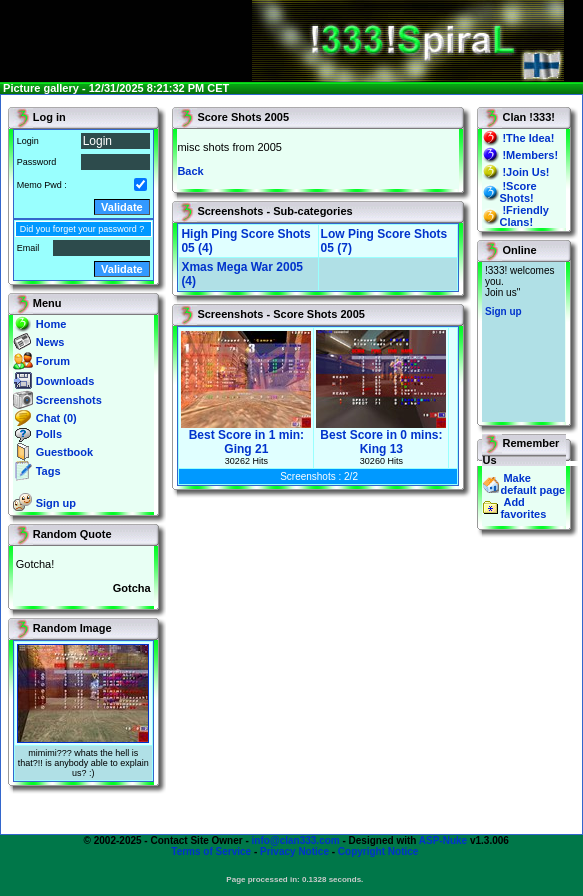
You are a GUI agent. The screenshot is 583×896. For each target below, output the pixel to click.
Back (190, 171)
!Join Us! (525, 172)
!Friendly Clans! (523, 216)
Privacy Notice (294, 851)
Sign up (56, 503)
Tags (48, 471)
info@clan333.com (296, 840)
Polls (49, 434)
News (50, 342)
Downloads (65, 381)
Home (51, 324)
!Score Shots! (517, 192)
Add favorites (523, 508)
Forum (53, 361)
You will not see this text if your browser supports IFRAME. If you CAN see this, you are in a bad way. (523, 342)
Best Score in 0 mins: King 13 (381, 436)
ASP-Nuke (443, 840)
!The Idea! (528, 138)
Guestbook (64, 452)
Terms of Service (211, 851)
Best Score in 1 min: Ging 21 (246, 436)
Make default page (532, 484)
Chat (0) (56, 418)
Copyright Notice (378, 851)
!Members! (530, 155)
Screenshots (69, 400)
